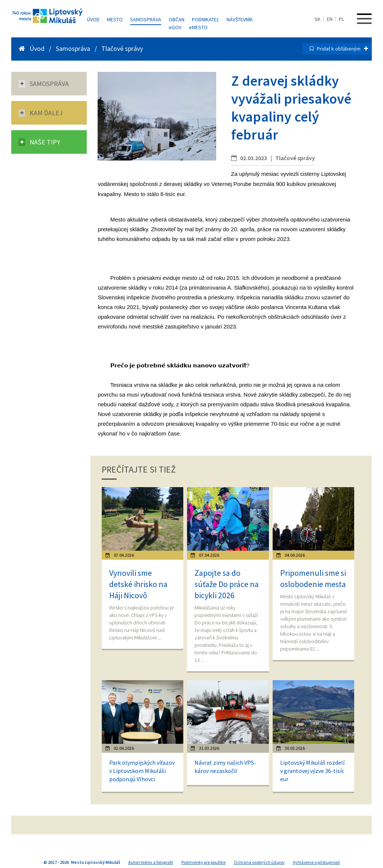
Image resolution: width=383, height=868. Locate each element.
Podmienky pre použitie (203, 862)
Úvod (93, 19)
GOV (175, 27)
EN (330, 19)
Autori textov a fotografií (151, 862)
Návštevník (240, 19)
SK (318, 19)
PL (341, 19)
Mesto (115, 19)
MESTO (198, 27)
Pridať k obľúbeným (342, 49)
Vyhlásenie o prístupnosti (316, 862)
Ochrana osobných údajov (259, 862)
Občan (177, 19)
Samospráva (146, 19)
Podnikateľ (206, 19)
